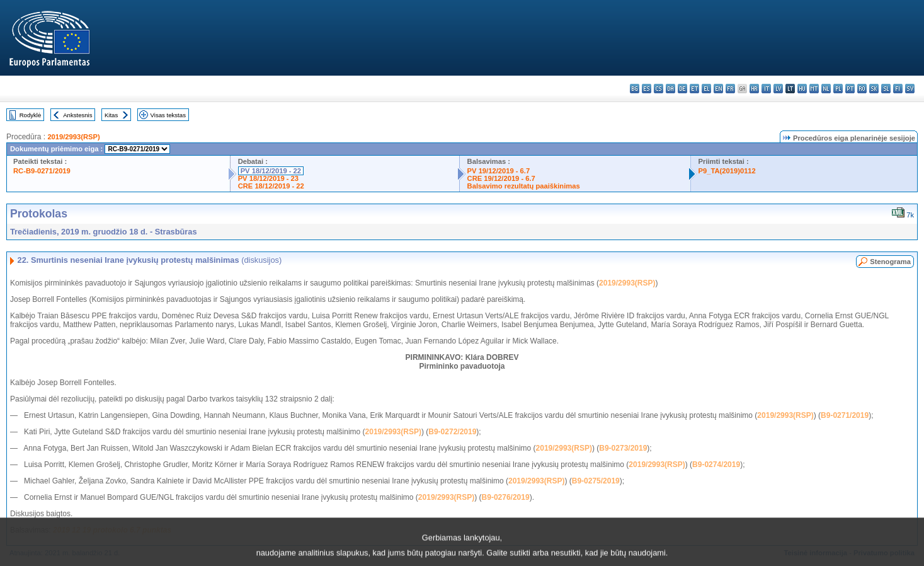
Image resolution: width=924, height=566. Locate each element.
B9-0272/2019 (452, 432)
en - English (718, 89)
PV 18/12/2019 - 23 (268, 178)
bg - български (635, 89)
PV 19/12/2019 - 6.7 (499, 171)
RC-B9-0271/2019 (42, 171)
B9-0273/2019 (623, 448)
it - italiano (766, 89)
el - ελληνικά (706, 89)
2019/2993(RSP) (73, 137)
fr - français (730, 89)
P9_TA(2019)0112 (727, 171)
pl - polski (838, 89)
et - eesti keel (694, 89)
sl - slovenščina (886, 89)
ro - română (862, 89)
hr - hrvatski (754, 89)
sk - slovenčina (874, 89)
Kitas (111, 115)
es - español (647, 89)
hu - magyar (802, 89)
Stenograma (890, 262)
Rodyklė (31, 115)
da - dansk (670, 89)
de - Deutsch (682, 89)
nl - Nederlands (826, 89)
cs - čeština (659, 89)
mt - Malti (814, 89)
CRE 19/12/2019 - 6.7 (501, 178)
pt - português (850, 89)
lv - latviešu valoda (778, 89)
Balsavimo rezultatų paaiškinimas (524, 186)
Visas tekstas (168, 115)
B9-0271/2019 (845, 415)
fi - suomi (898, 89)
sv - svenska (910, 89)
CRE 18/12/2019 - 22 (271, 186)
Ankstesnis (77, 115)
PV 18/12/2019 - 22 (271, 171)
